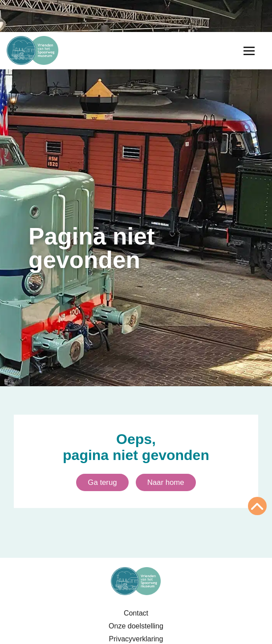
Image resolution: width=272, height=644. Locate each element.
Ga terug (102, 482)
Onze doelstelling (136, 626)
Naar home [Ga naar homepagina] (166, 482)
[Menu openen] (249, 51)
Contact (136, 613)
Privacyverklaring (136, 639)
